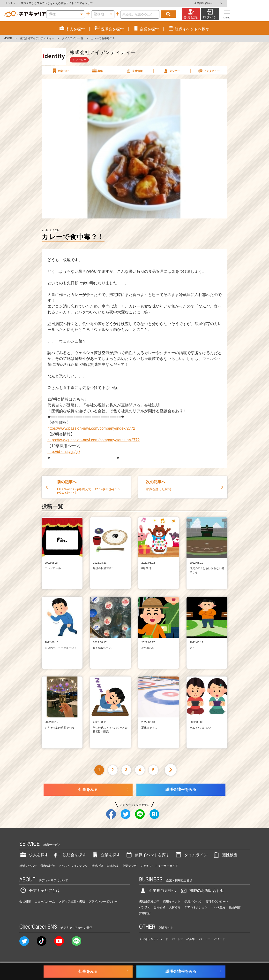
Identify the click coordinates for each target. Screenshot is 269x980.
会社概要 (25, 902)
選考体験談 (48, 866)
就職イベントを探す (147, 855)
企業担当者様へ (250, 3)
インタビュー (209, 71)
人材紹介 (175, 907)
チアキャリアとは (40, 891)
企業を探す (106, 855)
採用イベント (172, 902)
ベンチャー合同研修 (152, 907)
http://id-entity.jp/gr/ (64, 452)
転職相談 (112, 866)
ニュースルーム (45, 902)
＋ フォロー (79, 60)
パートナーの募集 (183, 939)
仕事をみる (88, 789)
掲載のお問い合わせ (202, 891)
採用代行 (145, 913)
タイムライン (191, 855)
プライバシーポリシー (103, 902)
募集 (97, 71)
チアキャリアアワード (154, 939)
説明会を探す (70, 855)
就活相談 (97, 866)
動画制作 (235, 907)
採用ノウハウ (193, 902)
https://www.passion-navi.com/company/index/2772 (91, 428)
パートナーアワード (212, 939)
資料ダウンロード (217, 902)
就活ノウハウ (28, 866)
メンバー (172, 71)
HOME (8, 38)
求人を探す (34, 855)
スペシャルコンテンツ (73, 866)
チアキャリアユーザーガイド (159, 866)
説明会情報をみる (181, 789)
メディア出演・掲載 (72, 902)
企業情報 (134, 71)
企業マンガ (129, 866)
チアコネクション (196, 907)
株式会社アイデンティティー (37, 38)
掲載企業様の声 (149, 902)
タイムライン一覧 (73, 38)
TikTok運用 (218, 907)
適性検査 (225, 855)
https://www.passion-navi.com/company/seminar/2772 (94, 440)
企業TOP (60, 71)
